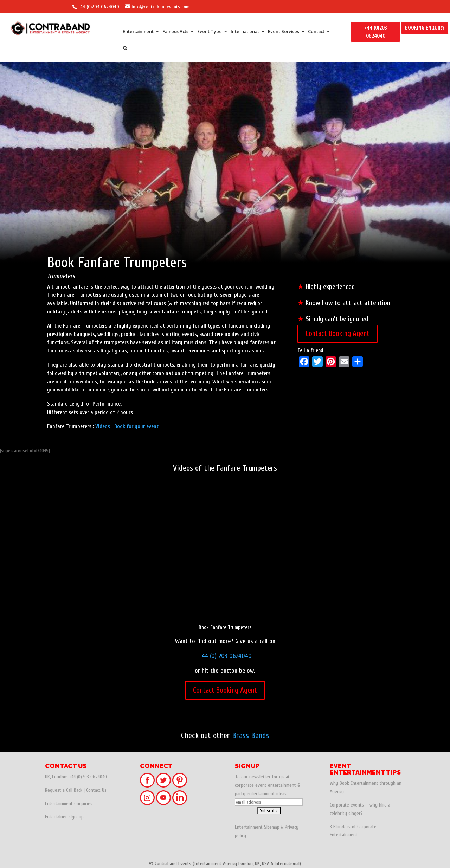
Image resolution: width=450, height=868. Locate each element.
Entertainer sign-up (64, 817)
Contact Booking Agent (337, 333)
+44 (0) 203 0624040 (225, 656)
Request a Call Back (64, 790)
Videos (103, 426)
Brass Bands (251, 736)
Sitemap (272, 827)
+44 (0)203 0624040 (98, 7)
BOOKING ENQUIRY (425, 28)
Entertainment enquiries (69, 804)
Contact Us (96, 790)
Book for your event (136, 426)
